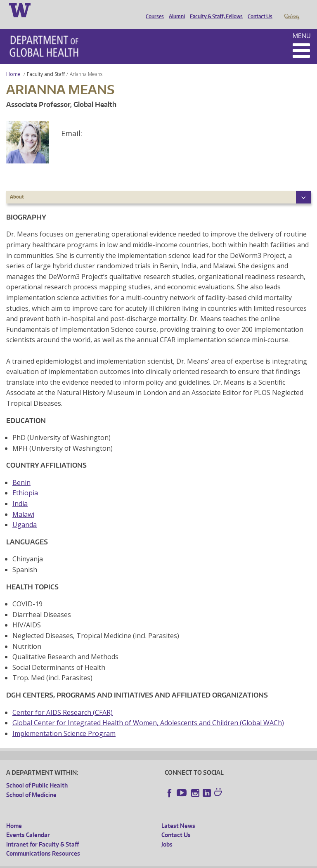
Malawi (23, 503)
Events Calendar (28, 823)
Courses (153, 9)
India (20, 492)
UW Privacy (116, 861)
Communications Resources (43, 842)
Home (13, 63)
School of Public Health (37, 774)
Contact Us (258, 9)
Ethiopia (25, 481)
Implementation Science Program (64, 722)
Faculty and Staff (46, 63)
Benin (21, 471)
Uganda (25, 513)
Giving (291, 9)
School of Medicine (31, 783)
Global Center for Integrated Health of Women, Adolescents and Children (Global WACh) (148, 711)
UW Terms (149, 861)
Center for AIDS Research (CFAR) (63, 701)
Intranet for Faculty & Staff (43, 833)
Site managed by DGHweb (198, 861)
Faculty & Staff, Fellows (214, 9)
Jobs (167, 833)
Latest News (178, 814)
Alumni (175, 9)
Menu (302, 24)
